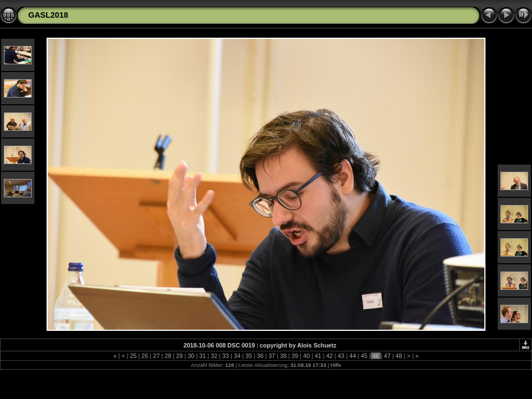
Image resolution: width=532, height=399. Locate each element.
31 (202, 356)
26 (145, 356)
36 (260, 356)
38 (283, 356)
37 (272, 356)
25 (133, 356)
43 (341, 356)
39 (295, 356)
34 (237, 356)
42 (330, 356)
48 (399, 356)
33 (226, 356)
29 (180, 356)
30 (191, 356)
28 (168, 356)
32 (214, 356)
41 (318, 356)
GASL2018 (48, 15)
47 (387, 356)
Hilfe (336, 365)
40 (306, 356)
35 (249, 356)
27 (156, 356)
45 (364, 356)
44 (352, 356)
